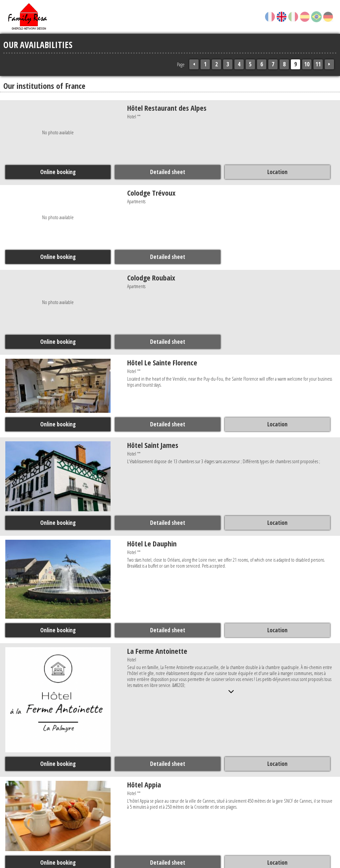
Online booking (58, 172)
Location (277, 172)
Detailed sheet (167, 172)
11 (318, 64)
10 (307, 64)
